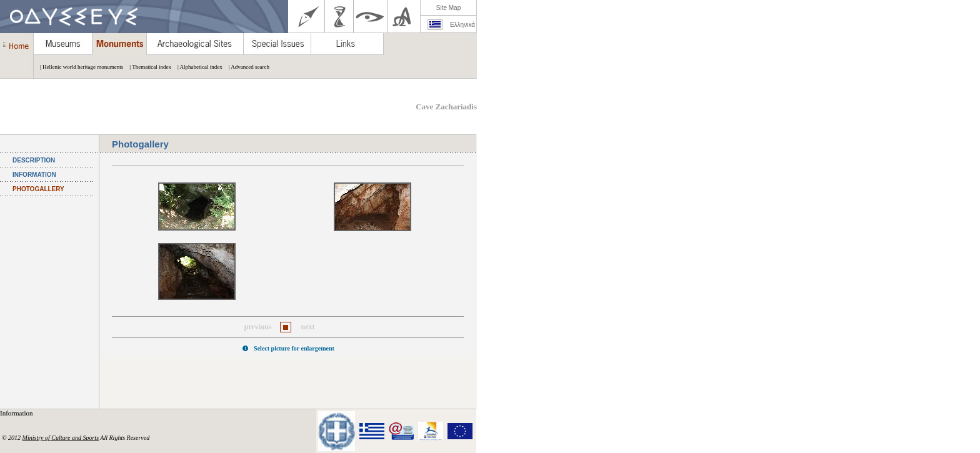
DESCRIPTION (34, 160)
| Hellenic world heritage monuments (78, 67)
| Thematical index (147, 67)
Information (17, 413)
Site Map (448, 8)
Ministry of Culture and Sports (61, 438)
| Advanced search (246, 67)
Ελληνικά (462, 25)
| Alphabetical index (197, 67)
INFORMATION (34, 175)
